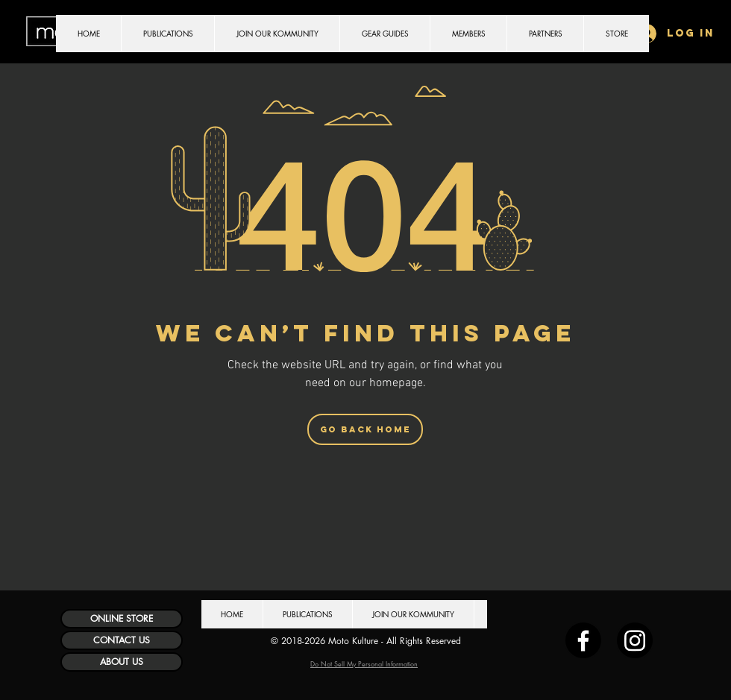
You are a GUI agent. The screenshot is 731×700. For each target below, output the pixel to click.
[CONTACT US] (122, 640)
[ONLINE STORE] (122, 619)
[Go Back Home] (365, 429)
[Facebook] (583, 640)
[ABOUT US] (122, 662)
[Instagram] (635, 640)
